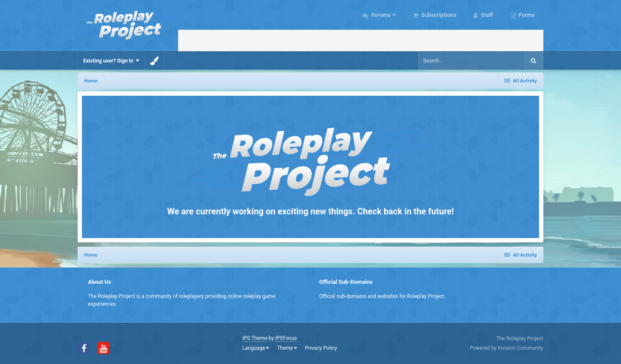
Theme (287, 348)
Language (256, 348)
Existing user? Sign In (111, 61)
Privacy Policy (321, 348)
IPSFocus (286, 338)
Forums (383, 15)
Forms (526, 15)
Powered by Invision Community (507, 348)
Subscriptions (438, 15)
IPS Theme (255, 338)
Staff (486, 15)
